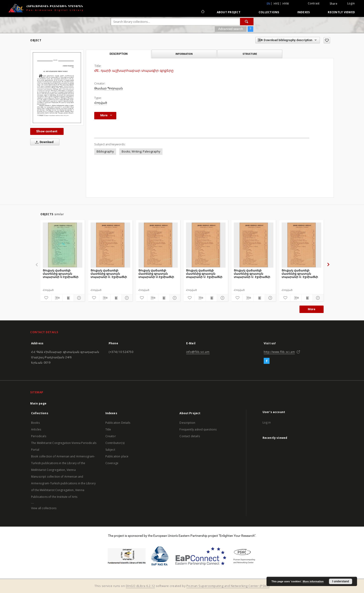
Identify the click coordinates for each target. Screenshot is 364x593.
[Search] (247, 22)
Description (187, 423)
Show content (47, 131)
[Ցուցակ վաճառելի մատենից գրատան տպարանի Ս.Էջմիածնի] (63, 245)
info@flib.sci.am (198, 352)
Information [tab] (184, 54)
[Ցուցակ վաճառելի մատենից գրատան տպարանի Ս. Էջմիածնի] (110, 245)
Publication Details (118, 423)
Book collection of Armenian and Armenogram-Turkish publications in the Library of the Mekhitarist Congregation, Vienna (63, 463)
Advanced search (231, 29)
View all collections (44, 508)
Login (351, 3)
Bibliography (105, 152)
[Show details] (79, 298)
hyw (286, 4)
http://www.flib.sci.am (279, 352)
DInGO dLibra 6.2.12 (140, 586)
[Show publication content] (68, 298)
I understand (341, 581)
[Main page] (203, 12)
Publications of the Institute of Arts (54, 497)
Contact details (190, 436)
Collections (269, 12)
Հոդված (101, 103)
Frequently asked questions (198, 429)
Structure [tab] (250, 54)
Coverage (112, 463)
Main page (38, 403)
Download (43, 142)
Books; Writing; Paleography (141, 152)
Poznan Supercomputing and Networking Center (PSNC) (228, 586)
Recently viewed (341, 12)
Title (108, 429)
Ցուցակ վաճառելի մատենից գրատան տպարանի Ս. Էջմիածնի (109, 274)
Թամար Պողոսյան (109, 88)
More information (313, 581)
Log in (267, 422)
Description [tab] (119, 54)
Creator (111, 436)
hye (276, 4)
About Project (229, 12)
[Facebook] (267, 361)
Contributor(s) (115, 443)
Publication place (117, 456)
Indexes (304, 12)
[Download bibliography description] (57, 298)
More (312, 309)
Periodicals (39, 436)
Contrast (314, 3)
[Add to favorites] (327, 40)
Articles (36, 429)
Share (333, 4)
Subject (110, 450)
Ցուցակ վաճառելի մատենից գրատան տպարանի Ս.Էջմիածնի (61, 274)
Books (35, 423)
